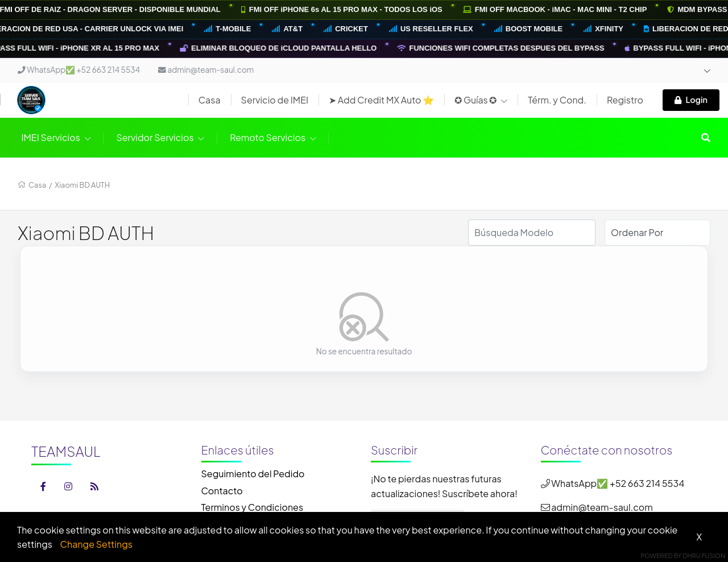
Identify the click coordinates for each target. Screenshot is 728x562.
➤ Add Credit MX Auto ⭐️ (381, 100)
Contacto (222, 491)
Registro (625, 100)
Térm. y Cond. (557, 100)
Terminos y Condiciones (253, 507)
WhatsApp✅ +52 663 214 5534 (79, 70)
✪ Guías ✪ (481, 100)
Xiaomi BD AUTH (83, 185)
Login (691, 100)
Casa (210, 100)
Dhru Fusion (704, 555)
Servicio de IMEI (275, 100)
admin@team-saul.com (206, 70)
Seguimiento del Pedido (253, 474)
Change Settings (96, 544)
